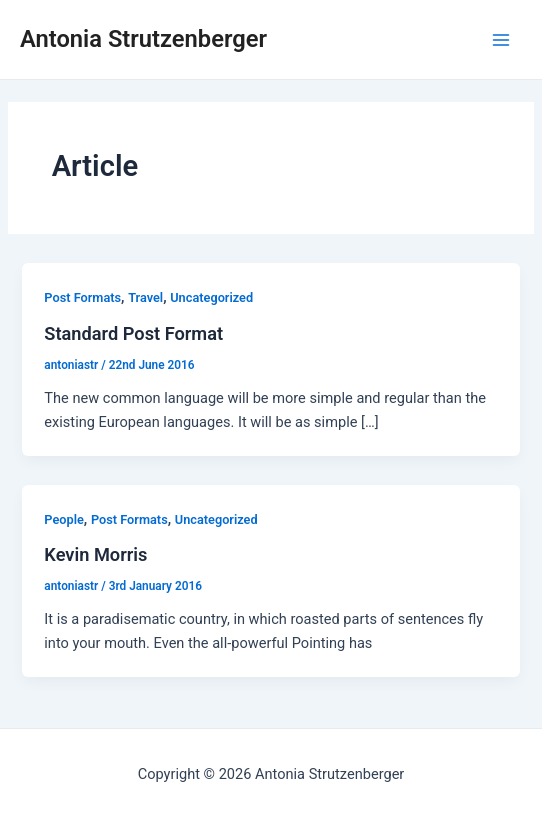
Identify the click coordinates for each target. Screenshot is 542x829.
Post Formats (82, 297)
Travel (145, 297)
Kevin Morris (95, 554)
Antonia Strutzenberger (143, 39)
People (64, 519)
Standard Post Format (133, 333)
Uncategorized (211, 297)
